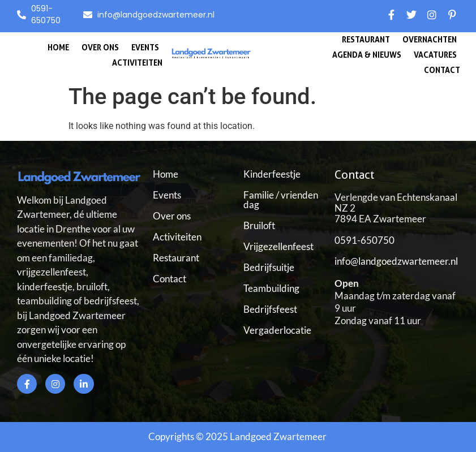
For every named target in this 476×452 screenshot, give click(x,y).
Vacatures (435, 55)
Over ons (100, 47)
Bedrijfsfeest (270, 309)
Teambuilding (271, 288)
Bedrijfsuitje (269, 267)
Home (58, 47)
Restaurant (366, 39)
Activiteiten (137, 63)
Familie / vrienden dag (281, 200)
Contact (442, 70)
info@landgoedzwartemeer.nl (396, 261)
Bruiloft (259, 225)
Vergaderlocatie (277, 330)
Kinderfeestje (272, 174)
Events (145, 47)
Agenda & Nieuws (367, 55)
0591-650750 (364, 240)
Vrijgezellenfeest (278, 246)
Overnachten (430, 39)
